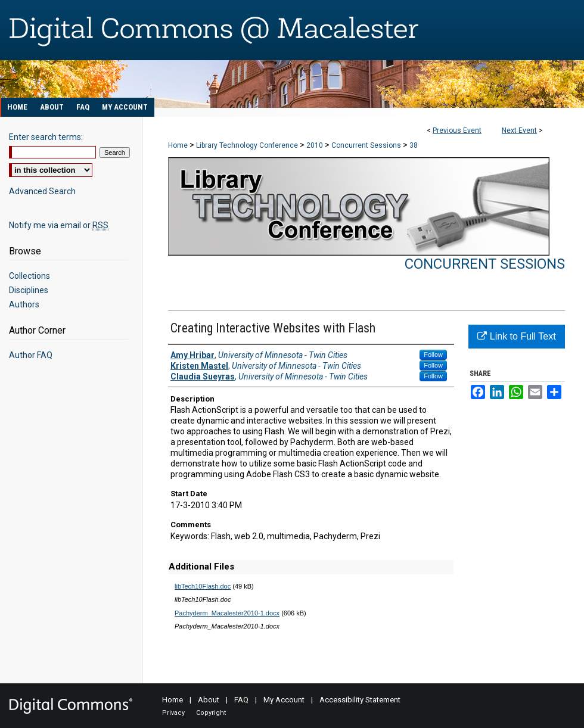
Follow (433, 354)
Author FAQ (31, 355)
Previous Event (457, 130)
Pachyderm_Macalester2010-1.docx (227, 613)
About (209, 700)
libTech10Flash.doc (203, 586)
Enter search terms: (46, 137)
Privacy (173, 713)
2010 (316, 145)
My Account (284, 700)
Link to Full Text (516, 336)
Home (178, 145)
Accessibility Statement (360, 700)
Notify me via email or (59, 225)
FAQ (241, 700)
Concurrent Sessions (367, 145)
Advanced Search (42, 191)
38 (414, 145)
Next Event (519, 130)
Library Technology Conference (248, 145)
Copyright (211, 713)
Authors (24, 304)
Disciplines (29, 290)
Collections (29, 276)
